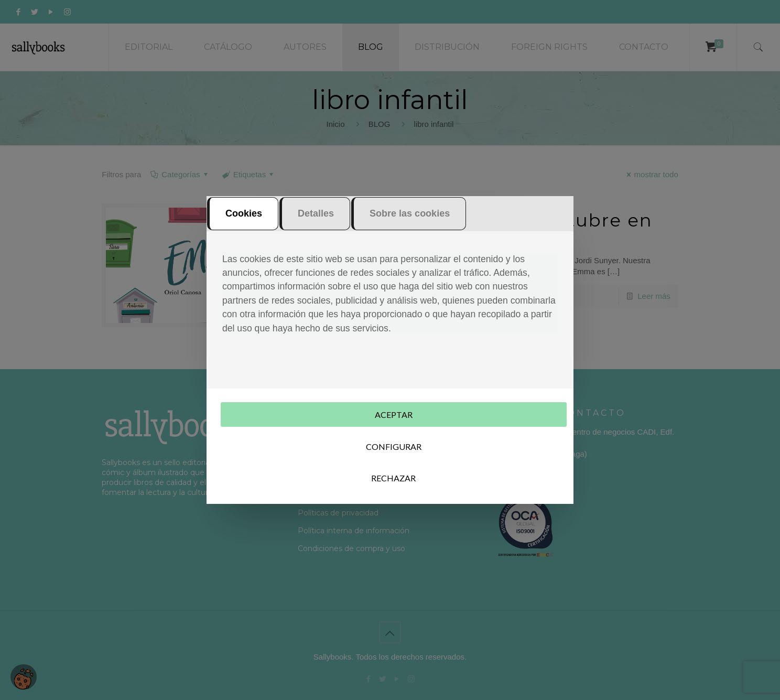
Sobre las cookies (410, 214)
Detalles (316, 214)
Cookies (244, 214)
